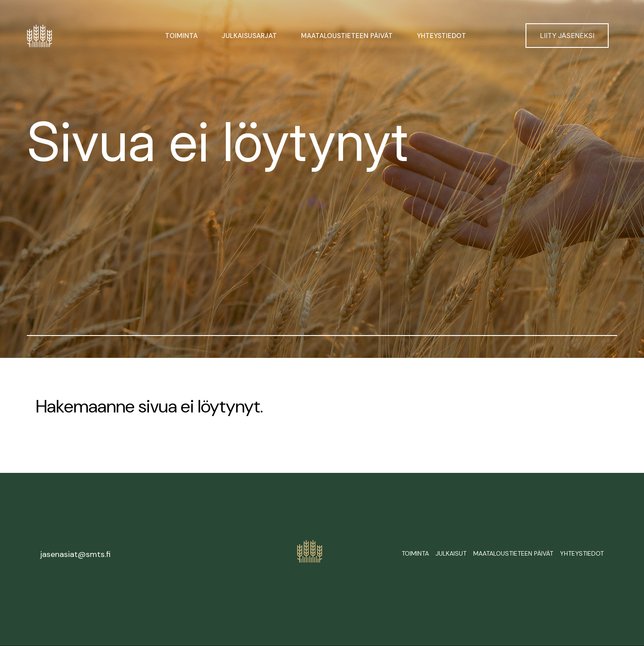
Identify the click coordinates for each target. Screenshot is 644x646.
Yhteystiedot (441, 36)
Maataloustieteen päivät (347, 36)
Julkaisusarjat (249, 36)
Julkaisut (451, 553)
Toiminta (181, 36)
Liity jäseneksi (567, 36)
